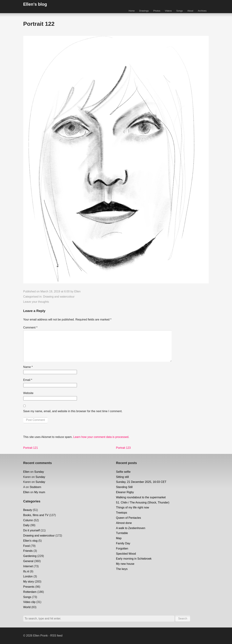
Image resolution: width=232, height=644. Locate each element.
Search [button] (183, 619)
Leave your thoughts (36, 302)
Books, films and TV (36, 515)
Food (26, 546)
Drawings (144, 11)
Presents (29, 587)
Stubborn (35, 487)
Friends (28, 551)
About (190, 11)
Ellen (77, 291)
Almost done (124, 523)
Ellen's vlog (30, 541)
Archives (202, 11)
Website (28, 393)
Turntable (122, 533)
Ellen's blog (35, 4)
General (28, 561)
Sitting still (122, 477)
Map (119, 538)
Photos (157, 11)
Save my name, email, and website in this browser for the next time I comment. (73, 411)
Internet (28, 566)
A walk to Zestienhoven (131, 528)
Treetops (122, 513)
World (27, 607)
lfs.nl (26, 571)
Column (28, 520)
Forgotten (122, 549)
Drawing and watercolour (59, 297)
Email (28, 380)
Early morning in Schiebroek (134, 559)
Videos (168, 11)
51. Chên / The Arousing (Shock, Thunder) (143, 502)
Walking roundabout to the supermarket (141, 497)
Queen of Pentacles (129, 518)
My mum (40, 492)
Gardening (30, 556)
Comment (30, 328)
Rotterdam (30, 592)
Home (132, 11)
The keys (122, 569)
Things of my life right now (133, 507)
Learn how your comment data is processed (101, 437)
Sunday (39, 472)
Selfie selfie (123, 472)
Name (28, 367)
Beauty (28, 510)
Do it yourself (32, 530)
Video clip (29, 602)
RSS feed (56, 636)
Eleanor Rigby (125, 492)
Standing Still (124, 487)
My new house (125, 564)
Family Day (123, 543)
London (28, 576)
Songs (180, 11)
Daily (26, 525)
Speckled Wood (126, 554)
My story (29, 582)
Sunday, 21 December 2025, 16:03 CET (141, 482)
